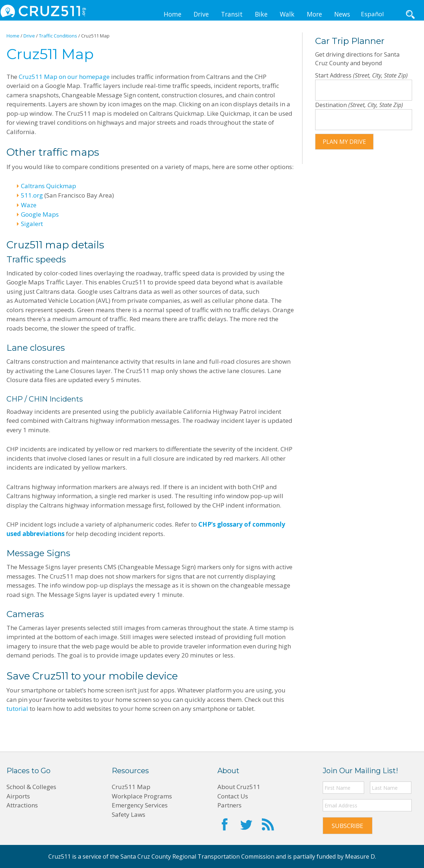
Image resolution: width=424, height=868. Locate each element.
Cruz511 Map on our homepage (64, 77)
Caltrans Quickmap (48, 186)
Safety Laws (129, 814)
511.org (32, 195)
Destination (332, 105)
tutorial (17, 708)
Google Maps (40, 214)
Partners (229, 805)
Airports (18, 796)
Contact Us (233, 796)
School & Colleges (31, 787)
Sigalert (32, 224)
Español (372, 14)
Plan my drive (344, 142)
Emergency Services (140, 805)
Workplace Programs (142, 796)
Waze (29, 205)
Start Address (334, 75)
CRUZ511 (43, 11)
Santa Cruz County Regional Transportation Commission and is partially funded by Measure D (248, 856)
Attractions (22, 805)
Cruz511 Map (131, 787)
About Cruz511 (239, 787)
